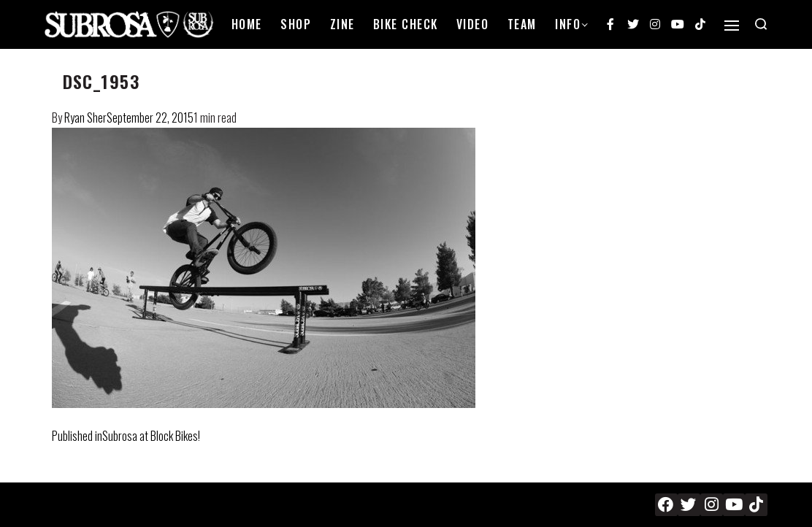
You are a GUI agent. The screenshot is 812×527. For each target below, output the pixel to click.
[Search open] (761, 24)
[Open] (732, 26)
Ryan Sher (85, 118)
